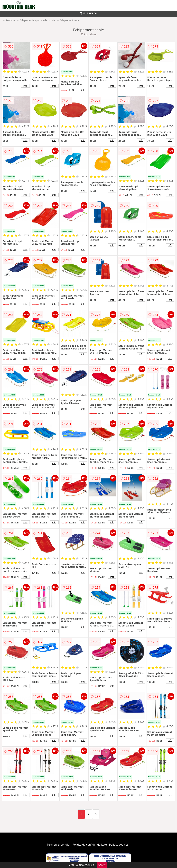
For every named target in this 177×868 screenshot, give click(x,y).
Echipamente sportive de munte (37, 20)
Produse (10, 20)
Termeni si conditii (58, 845)
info (25, 86)
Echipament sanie (70, 20)
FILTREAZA (88, 13)
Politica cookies (119, 845)
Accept (102, 865)
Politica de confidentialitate (90, 845)
